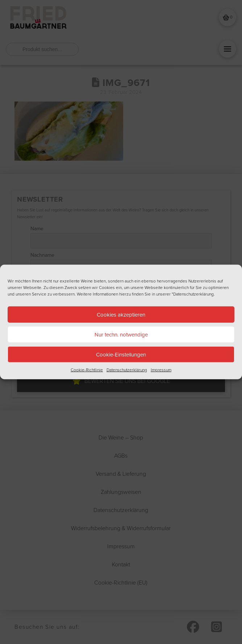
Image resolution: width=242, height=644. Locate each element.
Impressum (161, 370)
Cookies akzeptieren (121, 314)
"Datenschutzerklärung (193, 294)
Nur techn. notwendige (121, 334)
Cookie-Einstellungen (121, 354)
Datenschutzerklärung (127, 370)
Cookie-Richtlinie (87, 370)
